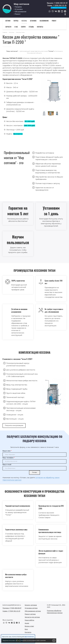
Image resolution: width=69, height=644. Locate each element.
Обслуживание (44, 21)
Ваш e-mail (7, 465)
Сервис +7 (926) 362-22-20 (57, 5)
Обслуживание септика (33, 611)
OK (54, 641)
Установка (33, 21)
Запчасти (8, 27)
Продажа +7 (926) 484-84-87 (57, 3)
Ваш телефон (8, 458)
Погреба (16, 21)
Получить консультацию (14, 425)
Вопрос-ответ (29, 626)
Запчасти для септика (32, 617)
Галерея (23, 27)
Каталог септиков (31, 605)
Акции (27, 623)
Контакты (40, 27)
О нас (16, 27)
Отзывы (31, 27)
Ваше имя (7, 451)
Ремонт (54, 21)
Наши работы (29, 620)
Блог (26, 629)
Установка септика (31, 608)
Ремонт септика (30, 614)
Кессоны (24, 21)
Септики (8, 21)
